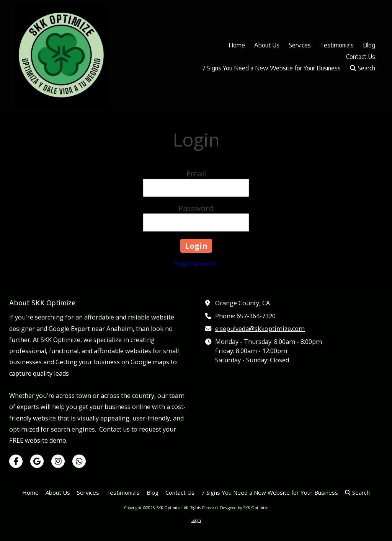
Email (196, 174)
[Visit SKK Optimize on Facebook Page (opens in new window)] (16, 461)
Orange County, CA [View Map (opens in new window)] (243, 303)
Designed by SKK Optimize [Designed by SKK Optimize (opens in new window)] (244, 508)
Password (196, 208)
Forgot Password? (196, 264)
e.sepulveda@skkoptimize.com (260, 329)
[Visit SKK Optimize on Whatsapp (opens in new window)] (79, 461)
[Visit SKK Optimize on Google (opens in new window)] (37, 461)
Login (196, 520)
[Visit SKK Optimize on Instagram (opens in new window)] (58, 461)
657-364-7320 (256, 316)
